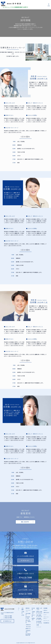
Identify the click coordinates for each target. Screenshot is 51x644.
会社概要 (23, 609)
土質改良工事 (28, 624)
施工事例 (33, 609)
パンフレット (39, 627)
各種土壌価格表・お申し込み (39, 616)
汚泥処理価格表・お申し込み (39, 619)
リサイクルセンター (28, 611)
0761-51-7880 (25, 577)
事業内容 (27, 608)
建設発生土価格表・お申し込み (39, 612)
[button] (25, 522)
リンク (45, 615)
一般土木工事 (28, 626)
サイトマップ (46, 620)
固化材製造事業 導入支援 (28, 634)
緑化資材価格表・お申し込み (39, 622)
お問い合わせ (46, 612)
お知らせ (45, 610)
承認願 (38, 625)
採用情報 (45, 608)
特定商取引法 (46, 623)
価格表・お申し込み (39, 609)
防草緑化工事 (33, 619)
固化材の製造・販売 (28, 617)
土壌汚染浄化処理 (28, 631)
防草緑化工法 (28, 628)
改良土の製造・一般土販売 (28, 621)
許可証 (23, 615)
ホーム (19, 609)
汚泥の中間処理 (28, 614)
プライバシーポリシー (46, 618)
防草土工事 (33, 616)
